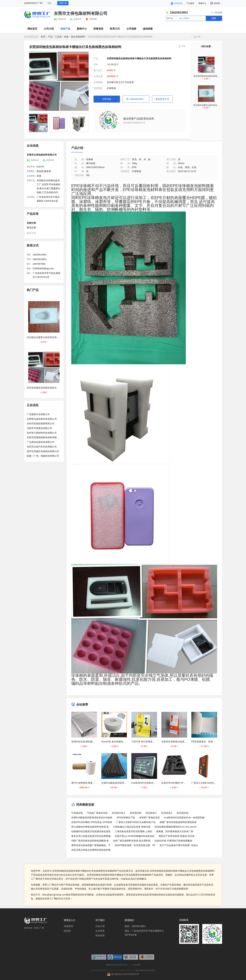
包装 (66, 37)
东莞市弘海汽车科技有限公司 (42, 447)
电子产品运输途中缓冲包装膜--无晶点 (179, 845)
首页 (43, 37)
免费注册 (63, 3)
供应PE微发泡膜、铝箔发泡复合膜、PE (135, 845)
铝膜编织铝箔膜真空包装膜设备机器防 (91, 831)
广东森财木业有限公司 (38, 414)
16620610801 (137, 99)
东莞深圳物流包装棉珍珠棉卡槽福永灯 (210, 76)
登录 (49, 3)
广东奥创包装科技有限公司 (41, 442)
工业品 (58, 37)
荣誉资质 (98, 29)
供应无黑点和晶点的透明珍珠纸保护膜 (91, 850)
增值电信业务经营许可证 (116, 965)
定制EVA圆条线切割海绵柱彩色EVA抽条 (122, 783)
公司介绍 (49, 29)
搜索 (214, 18)
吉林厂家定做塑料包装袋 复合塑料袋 (132, 841)
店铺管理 (68, 926)
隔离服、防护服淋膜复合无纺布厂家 (175, 831)
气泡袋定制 (77, 813)
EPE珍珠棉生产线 (126, 818)
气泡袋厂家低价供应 (97, 813)
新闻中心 (82, 29)
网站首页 (32, 29)
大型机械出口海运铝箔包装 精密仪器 (132, 827)
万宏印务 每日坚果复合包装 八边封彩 (150, 742)
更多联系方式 (162, 99)
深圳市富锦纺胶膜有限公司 (41, 424)
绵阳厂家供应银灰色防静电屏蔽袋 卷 (90, 841)
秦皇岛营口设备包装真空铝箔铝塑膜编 (91, 836)
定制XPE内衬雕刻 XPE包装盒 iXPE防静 (182, 783)
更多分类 (31, 233)
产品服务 (190, 3)
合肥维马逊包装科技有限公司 (42, 419)
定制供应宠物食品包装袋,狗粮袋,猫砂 (180, 742)
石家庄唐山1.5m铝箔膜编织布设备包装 (135, 836)
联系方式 (115, 29)
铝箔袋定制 (183, 813)
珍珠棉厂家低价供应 (149, 818)
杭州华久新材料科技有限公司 (42, 433)
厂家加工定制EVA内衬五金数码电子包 (211, 783)
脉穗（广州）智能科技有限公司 (43, 456)
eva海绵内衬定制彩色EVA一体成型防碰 (152, 783)
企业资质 (100, 931)
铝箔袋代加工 (119, 813)
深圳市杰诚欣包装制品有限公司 (43, 451)
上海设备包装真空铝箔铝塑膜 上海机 (133, 831)
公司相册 (131, 29)
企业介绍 (100, 926)
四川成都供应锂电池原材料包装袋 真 (90, 827)
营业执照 (100, 935)
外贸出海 (176, 3)
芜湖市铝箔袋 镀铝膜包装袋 (85, 742)
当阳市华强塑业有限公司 (39, 428)
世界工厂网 (39, 928)
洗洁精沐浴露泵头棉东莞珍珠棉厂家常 (210, 105)
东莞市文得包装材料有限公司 (81, 13)
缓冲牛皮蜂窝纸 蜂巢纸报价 (85, 783)
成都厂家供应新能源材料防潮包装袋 (178, 822)
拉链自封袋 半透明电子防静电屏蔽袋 (173, 841)
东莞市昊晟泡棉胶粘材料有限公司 (44, 437)
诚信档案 (148, 29)
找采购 (67, 931)
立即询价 (107, 99)
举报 (183, 46)
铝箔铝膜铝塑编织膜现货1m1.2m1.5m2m (176, 827)
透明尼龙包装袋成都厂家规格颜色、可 (91, 845)
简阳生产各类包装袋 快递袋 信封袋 (177, 836)
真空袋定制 (136, 813)
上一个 (197, 37)
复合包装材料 (78, 37)
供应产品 (65, 29)
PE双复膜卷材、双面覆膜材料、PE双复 (212, 742)
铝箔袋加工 (151, 813)
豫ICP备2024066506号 (145, 970)
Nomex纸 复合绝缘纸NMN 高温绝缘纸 (121, 742)
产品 (50, 37)
